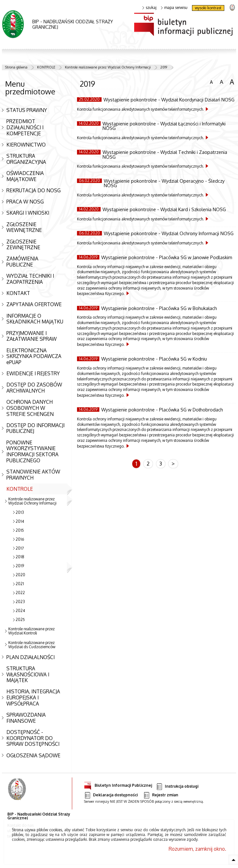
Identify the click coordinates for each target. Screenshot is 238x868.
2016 (20, 539)
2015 (20, 530)
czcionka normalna (211, 81)
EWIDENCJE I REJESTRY (33, 373)
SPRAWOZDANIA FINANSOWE (26, 718)
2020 (20, 575)
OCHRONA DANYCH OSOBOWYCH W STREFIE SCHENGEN (30, 408)
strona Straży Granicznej (232, 7)
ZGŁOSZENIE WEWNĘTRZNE (24, 227)
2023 (20, 602)
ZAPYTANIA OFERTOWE (34, 304)
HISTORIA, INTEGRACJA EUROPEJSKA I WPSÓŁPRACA (33, 697)
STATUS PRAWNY (27, 110)
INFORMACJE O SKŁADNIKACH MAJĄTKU (35, 319)
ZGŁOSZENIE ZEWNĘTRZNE (23, 245)
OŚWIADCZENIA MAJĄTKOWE (25, 176)
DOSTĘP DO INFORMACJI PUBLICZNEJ (35, 428)
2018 (20, 557)
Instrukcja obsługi (177, 787)
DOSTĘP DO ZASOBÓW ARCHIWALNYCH (34, 388)
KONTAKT (18, 293)
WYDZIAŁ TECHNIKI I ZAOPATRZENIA (30, 279)
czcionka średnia (221, 82)
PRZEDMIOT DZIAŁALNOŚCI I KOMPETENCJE (25, 127)
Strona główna (16, 67)
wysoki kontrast (208, 8)
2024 (20, 611)
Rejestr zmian (161, 795)
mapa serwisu (174, 8)
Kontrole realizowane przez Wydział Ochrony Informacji (108, 67)
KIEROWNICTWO (26, 145)
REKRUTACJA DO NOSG (34, 190)
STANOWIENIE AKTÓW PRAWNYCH (33, 475)
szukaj (150, 8)
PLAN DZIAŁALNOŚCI (31, 657)
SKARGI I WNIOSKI (28, 213)
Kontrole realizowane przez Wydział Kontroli (31, 631)
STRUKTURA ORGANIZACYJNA (26, 159)
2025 (20, 620)
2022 (20, 593)
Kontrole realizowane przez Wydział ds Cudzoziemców (32, 645)
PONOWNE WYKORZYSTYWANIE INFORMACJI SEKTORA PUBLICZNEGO (32, 451)
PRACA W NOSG (25, 202)
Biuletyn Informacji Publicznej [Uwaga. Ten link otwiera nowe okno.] (118, 784)
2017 (20, 548)
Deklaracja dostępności (111, 795)
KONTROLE (46, 67)
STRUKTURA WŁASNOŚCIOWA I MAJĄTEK (28, 674)
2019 (164, 67)
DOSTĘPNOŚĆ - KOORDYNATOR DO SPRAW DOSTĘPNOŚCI (33, 738)
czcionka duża (232, 82)
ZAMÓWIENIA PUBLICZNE (22, 262)
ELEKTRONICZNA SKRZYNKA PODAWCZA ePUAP (34, 356)
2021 (20, 584)
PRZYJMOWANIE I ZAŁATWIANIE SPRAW (31, 336)
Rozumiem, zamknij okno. (197, 849)
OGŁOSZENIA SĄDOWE (33, 755)
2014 (20, 521)
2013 (20, 512)
